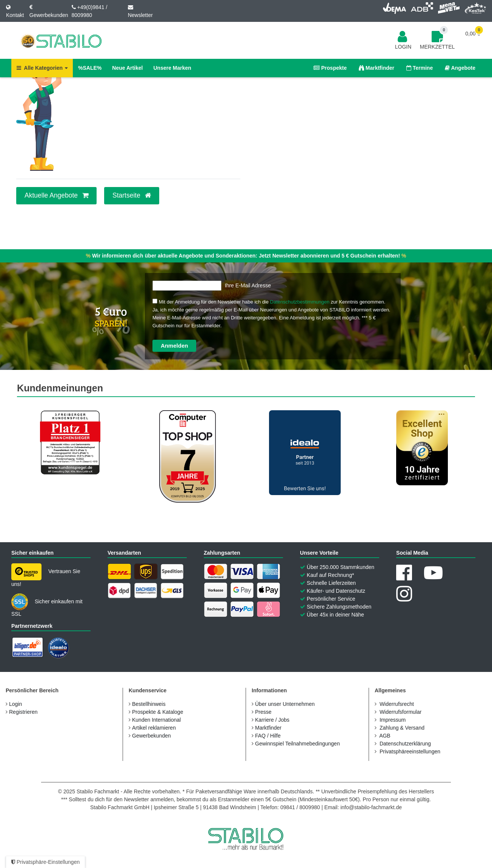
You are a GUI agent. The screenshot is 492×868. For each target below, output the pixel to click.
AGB (385, 736)
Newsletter (140, 15)
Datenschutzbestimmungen (300, 302)
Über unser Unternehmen (285, 704)
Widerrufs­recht (397, 704)
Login (15, 704)
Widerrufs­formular (401, 712)
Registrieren (23, 712)
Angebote (460, 68)
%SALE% (90, 68)
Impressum (393, 720)
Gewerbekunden (49, 15)
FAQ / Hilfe (268, 736)
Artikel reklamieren (154, 728)
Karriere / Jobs (272, 720)
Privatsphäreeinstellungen (410, 751)
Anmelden (175, 346)
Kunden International (156, 720)
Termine (420, 68)
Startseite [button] (132, 195)
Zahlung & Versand (402, 728)
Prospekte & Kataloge (158, 712)
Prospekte (330, 68)
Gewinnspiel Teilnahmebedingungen (298, 744)
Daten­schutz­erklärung (405, 744)
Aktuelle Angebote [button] (56, 195)
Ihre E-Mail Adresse (248, 285)
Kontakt (15, 15)
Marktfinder (377, 68)
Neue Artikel (127, 68)
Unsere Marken (172, 68)
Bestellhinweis (149, 704)
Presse (263, 712)
